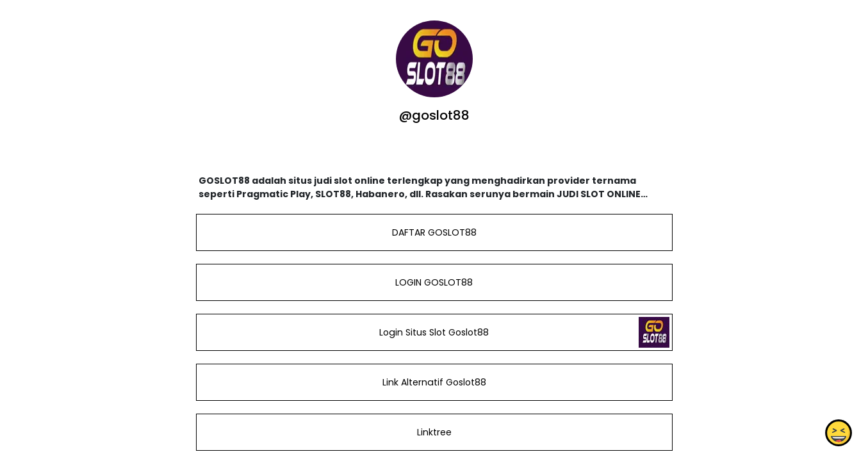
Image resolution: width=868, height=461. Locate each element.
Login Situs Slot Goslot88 (434, 332)
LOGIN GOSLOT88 (434, 282)
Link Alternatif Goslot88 (434, 382)
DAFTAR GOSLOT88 (434, 232)
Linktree (434, 432)
